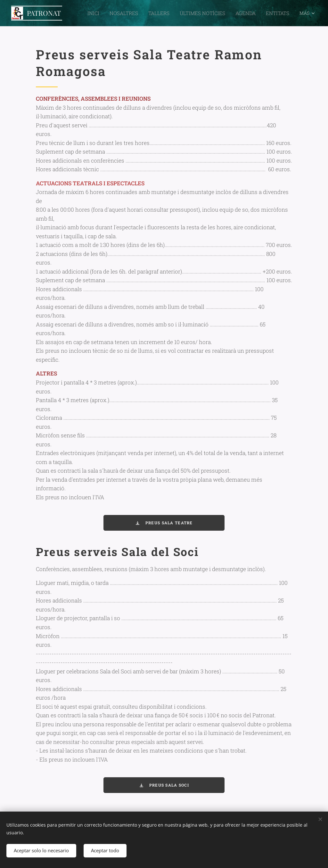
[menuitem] (110, 13)
